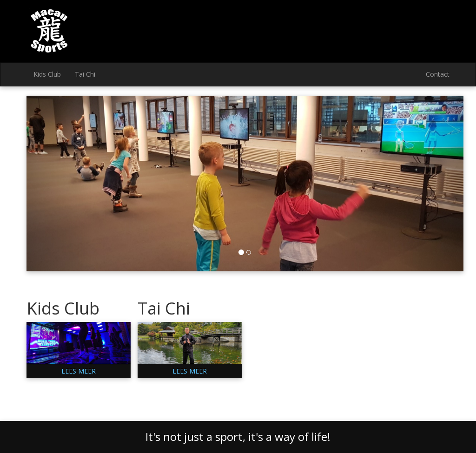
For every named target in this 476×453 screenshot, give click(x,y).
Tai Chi (85, 74)
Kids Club (47, 74)
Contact (438, 74)
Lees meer (79, 371)
